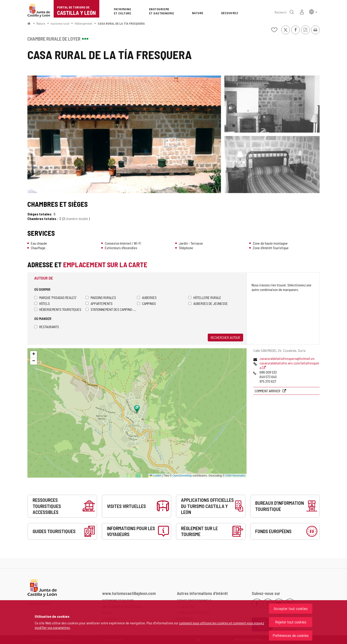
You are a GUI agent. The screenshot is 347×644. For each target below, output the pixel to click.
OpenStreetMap (182, 476)
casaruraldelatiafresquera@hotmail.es (287, 358)
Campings (146, 303)
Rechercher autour (225, 337)
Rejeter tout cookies (291, 622)
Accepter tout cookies (291, 608)
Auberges (147, 297)
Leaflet (155, 476)
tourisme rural (60, 23)
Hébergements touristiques (58, 309)
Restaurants (47, 327)
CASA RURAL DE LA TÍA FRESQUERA (121, 23)
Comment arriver (268, 391)
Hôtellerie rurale (205, 297)
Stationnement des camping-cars (111, 309)
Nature (41, 23)
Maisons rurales (101, 297)
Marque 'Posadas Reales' (55, 297)
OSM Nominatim (235, 476)
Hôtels (42, 303)
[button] (313, 12)
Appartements (99, 303)
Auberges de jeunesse (208, 303)
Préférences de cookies (291, 635)
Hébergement (83, 23)
